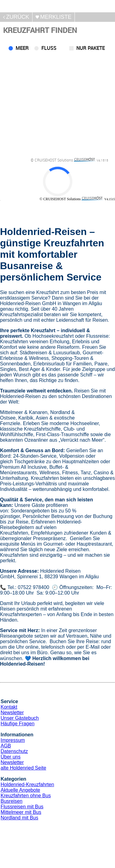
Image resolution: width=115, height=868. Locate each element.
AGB (6, 746)
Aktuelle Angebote (20, 790)
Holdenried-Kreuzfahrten (27, 784)
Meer (22, 48)
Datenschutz (14, 751)
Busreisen (11, 801)
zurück (18, 17)
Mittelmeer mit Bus (21, 812)
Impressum (13, 740)
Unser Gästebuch (20, 718)
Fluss (49, 48)
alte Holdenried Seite (23, 768)
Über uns (11, 757)
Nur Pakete (91, 48)
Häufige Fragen (17, 724)
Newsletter (12, 713)
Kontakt (9, 707)
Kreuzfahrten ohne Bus (26, 796)
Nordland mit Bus (19, 818)
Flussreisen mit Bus (22, 807)
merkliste (56, 17)
